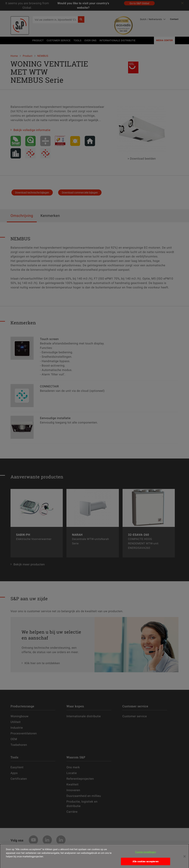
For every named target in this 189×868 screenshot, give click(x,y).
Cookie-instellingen (145, 856)
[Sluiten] (185, 860)
